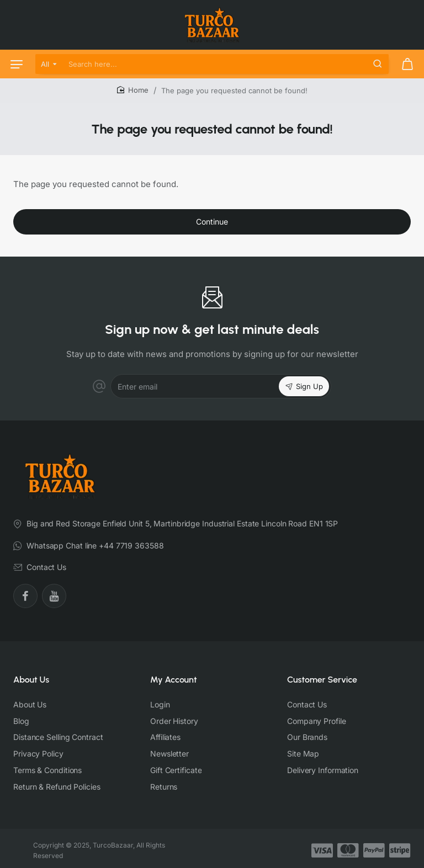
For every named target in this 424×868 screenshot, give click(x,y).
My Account (174, 680)
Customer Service (322, 680)
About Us (31, 680)
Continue (212, 222)
